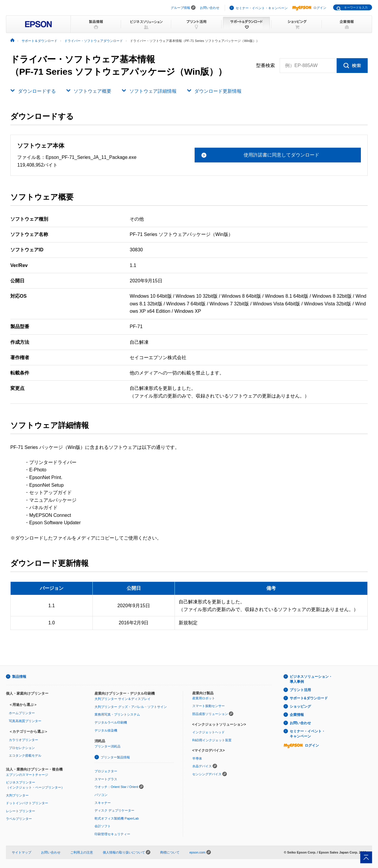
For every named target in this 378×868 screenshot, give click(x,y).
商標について (170, 852)
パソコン (101, 795)
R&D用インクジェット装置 (212, 740)
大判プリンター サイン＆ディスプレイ (123, 699)
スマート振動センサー (208, 706)
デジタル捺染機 (106, 730)
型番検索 (265, 66)
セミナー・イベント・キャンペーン (262, 8)
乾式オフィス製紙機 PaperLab (117, 818)
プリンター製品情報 (115, 757)
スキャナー (103, 803)
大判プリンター (17, 795)
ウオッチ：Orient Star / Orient (116, 787)
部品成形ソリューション (210, 714)
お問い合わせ (210, 8)
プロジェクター (106, 771)
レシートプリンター (21, 811)
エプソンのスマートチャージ (27, 775)
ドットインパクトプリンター (27, 803)
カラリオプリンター (23, 740)
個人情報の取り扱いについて (127, 852)
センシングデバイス (207, 774)
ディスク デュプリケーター (114, 810)
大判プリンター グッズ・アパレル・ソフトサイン (131, 707)
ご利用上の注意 (82, 852)
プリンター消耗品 (107, 746)
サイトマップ (22, 852)
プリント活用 (300, 690)
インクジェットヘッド (208, 732)
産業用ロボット (204, 698)
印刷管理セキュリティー (112, 834)
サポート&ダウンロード (309, 698)
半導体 (197, 758)
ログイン (309, 8)
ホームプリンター (22, 713)
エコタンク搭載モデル (25, 755)
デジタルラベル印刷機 (111, 722)
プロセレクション (22, 748)
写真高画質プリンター (25, 721)
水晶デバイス (202, 766)
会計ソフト (103, 826)
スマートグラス (106, 779)
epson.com (197, 852)
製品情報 (19, 677)
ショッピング (300, 706)
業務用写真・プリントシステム (117, 714)
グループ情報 (180, 8)
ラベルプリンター (19, 819)
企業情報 (297, 715)
